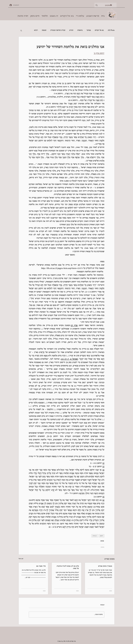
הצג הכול (21, 559)
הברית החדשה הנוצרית (58, 30)
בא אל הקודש (99, 30)
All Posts (111, 30)
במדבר (89, 30)
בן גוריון (95, 536)
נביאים (102, 541)
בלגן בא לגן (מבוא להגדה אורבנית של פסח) (68, 567)
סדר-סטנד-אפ (41, 566)
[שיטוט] (109, 5)
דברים (71, 30)
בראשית (80, 30)
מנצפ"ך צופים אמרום (105, 566)
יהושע (101, 536)
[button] (21, 30)
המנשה (44, 30)
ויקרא (36, 30)
